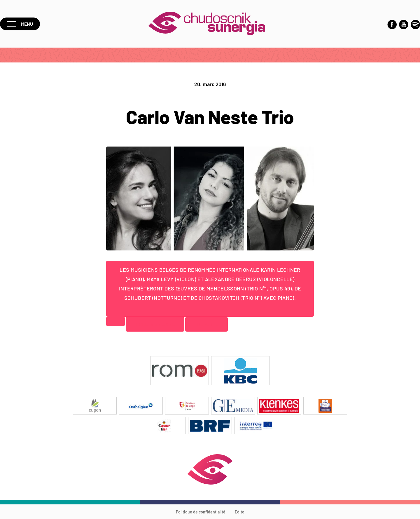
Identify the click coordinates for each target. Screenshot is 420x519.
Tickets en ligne (155, 324)
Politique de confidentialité (201, 512)
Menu (20, 24)
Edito (240, 512)
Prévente (206, 324)
